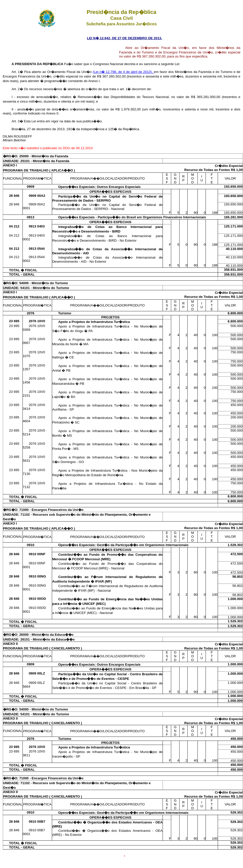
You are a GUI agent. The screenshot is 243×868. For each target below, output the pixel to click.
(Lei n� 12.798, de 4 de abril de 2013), (123, 72)
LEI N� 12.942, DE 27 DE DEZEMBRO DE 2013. (125, 38)
